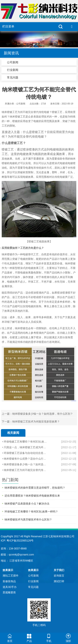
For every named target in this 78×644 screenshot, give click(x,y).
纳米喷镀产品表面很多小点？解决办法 (27, 504)
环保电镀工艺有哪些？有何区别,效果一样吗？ (25, 442)
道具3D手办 (10, 587)
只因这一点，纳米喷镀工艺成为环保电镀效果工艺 (25, 447)
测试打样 (59, 581)
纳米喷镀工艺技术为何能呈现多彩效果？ (36, 421)
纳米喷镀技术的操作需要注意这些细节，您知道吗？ (35, 488)
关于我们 (59, 570)
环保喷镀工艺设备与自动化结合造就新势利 (25, 453)
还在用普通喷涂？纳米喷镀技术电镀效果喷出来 (32, 496)
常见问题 (13, 77)
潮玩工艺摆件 (11, 576)
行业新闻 (13, 70)
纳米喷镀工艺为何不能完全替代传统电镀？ (25, 470)
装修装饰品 (9, 581)
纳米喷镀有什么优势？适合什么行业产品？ (25, 459)
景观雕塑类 (9, 592)
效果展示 (8, 570)
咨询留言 (59, 576)
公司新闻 (13, 62)
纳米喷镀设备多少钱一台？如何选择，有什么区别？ (43, 414)
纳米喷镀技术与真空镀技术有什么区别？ (28, 519)
